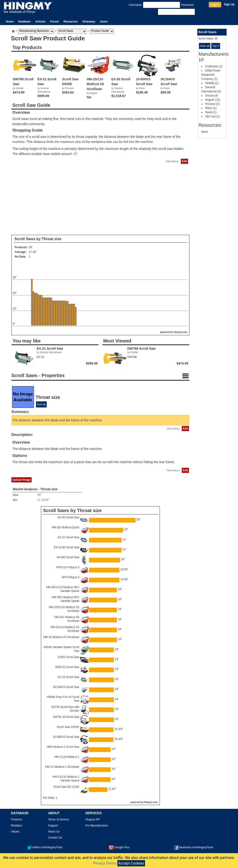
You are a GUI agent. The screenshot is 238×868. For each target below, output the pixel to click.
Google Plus (119, 847)
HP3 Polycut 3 (70, 577)
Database (24, 22)
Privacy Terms (105, 863)
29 (30, 247)
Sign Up (229, 4)
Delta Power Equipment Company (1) (211, 75)
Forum (55, 22)
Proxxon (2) (212, 104)
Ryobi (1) (211, 112)
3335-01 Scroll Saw (67, 667)
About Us (54, 832)
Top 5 (216, 46)
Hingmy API (93, 820)
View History (172, 161)
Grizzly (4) (212, 96)
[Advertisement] (100, 200)
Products (16, 820)
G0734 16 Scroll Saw (66, 717)
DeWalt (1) (212, 83)
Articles (40, 22)
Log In (215, 5)
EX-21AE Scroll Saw (67, 547)
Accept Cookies (131, 863)
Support (53, 826)
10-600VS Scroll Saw (66, 737)
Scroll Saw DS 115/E (66, 787)
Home (10, 22)
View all (205, 46)
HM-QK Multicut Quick (65, 527)
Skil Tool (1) (212, 116)
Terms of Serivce (58, 820)
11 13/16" (43, 500)
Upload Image (21, 480)
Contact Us (55, 838)
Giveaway (89, 22)
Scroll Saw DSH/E (68, 727)
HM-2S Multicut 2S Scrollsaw (61, 637)
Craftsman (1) (214, 66)
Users (104, 22)
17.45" (33, 252)
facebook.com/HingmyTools (194, 847)
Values (15, 832)
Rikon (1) (211, 108)
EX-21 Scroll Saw (68, 537)
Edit (184, 161)
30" (40, 495)
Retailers (16, 826)
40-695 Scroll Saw (68, 557)
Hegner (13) (213, 100)
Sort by (41, 404)
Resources (71, 22)
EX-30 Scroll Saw (68, 517)
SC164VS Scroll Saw (66, 687)
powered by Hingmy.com (174, 332)
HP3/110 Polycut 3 (68, 567)
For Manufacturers (97, 826)
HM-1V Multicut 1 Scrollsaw (62, 767)
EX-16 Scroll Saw (68, 677)
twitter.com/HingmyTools (45, 847)
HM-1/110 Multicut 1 (67, 757)
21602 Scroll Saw (68, 657)
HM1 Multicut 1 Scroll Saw (63, 747)
